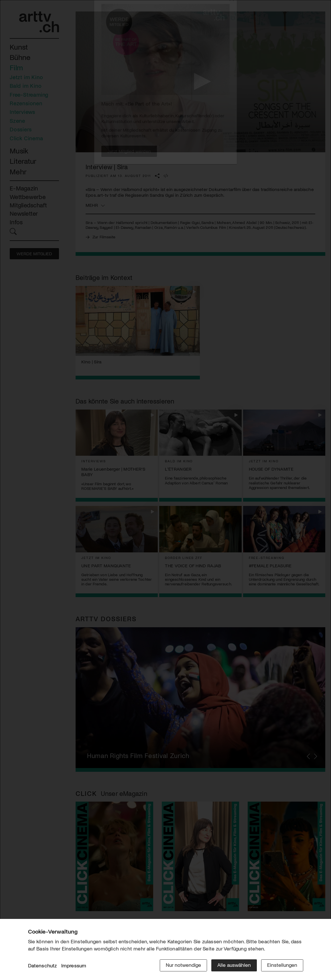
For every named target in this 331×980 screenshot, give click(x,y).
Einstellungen (282, 965)
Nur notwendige (183, 965)
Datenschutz (43, 965)
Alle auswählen (234, 965)
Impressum (74, 965)
